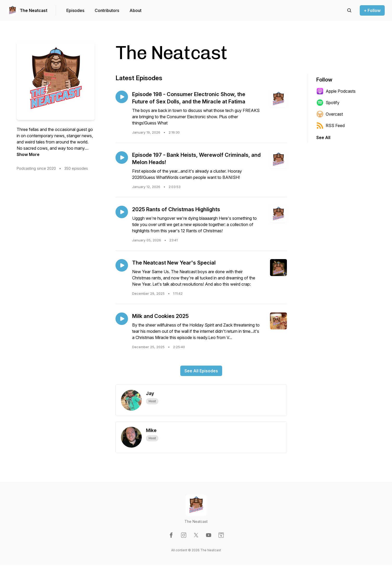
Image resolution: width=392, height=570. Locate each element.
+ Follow (372, 10)
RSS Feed (330, 126)
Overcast (330, 114)
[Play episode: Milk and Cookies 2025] (122, 319)
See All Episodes (201, 371)
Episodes (75, 10)
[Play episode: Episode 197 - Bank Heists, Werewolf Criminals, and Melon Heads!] (122, 158)
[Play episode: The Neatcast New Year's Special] (122, 265)
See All (323, 137)
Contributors (107, 10)
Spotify (328, 103)
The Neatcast (34, 10)
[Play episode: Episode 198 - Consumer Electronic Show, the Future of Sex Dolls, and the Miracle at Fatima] (122, 97)
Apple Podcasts (336, 91)
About (136, 10)
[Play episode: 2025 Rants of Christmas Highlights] (122, 212)
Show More (28, 154)
